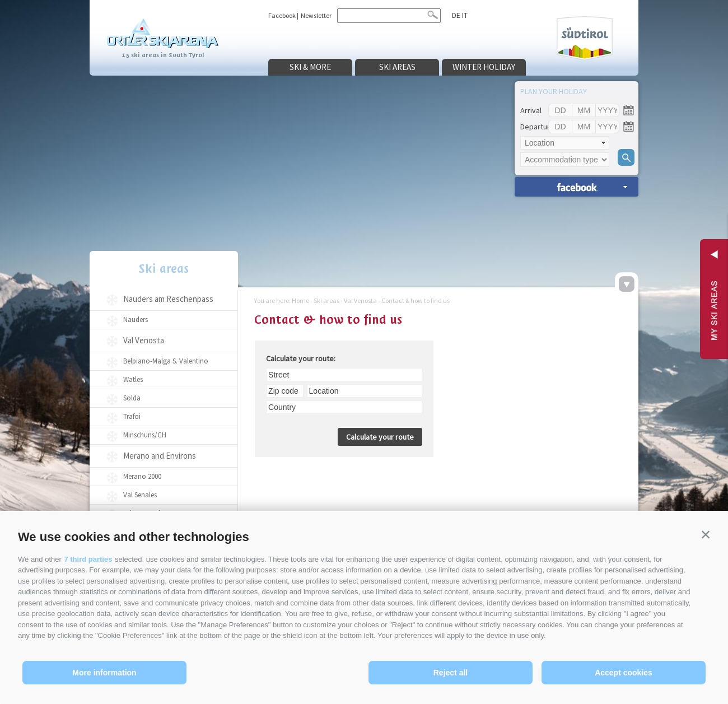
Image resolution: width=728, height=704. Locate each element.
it (465, 15)
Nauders (136, 320)
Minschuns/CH (145, 435)
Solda (132, 398)
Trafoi (132, 416)
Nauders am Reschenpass (168, 299)
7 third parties (88, 559)
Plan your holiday (554, 91)
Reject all (451, 673)
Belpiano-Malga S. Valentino (166, 361)
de (456, 15)
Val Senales (140, 495)
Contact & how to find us (416, 300)
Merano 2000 (142, 476)
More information (104, 673)
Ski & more (310, 67)
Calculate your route (380, 437)
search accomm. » (577, 187)
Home (300, 300)
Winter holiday (484, 67)
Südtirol (585, 38)
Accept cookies (624, 673)
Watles (133, 379)
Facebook (282, 15)
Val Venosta (144, 340)
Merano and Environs (160, 456)
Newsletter (316, 15)
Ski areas (397, 67)
